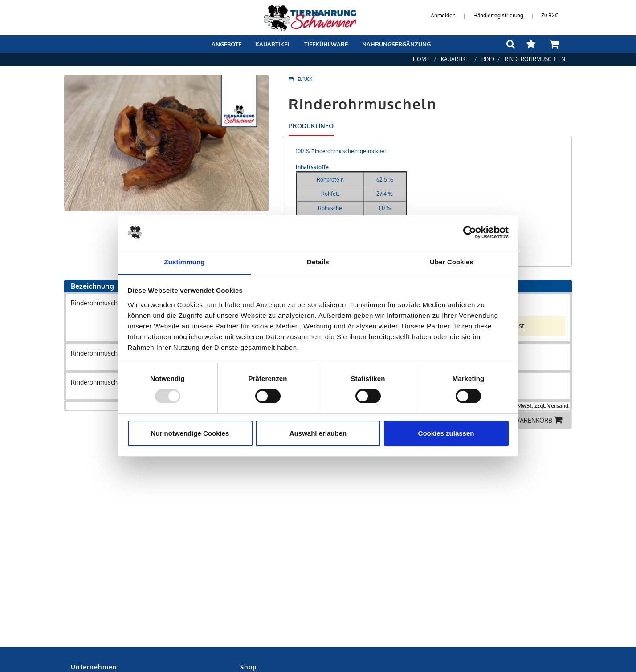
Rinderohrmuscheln (535, 59)
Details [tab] (318, 261)
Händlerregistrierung (498, 15)
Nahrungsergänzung (396, 44)
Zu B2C (550, 15)
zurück (300, 79)
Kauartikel (273, 44)
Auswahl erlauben (318, 433)
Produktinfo (311, 126)
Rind (488, 59)
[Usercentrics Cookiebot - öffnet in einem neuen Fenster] (470, 232)
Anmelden (443, 15)
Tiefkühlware (326, 44)
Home (421, 59)
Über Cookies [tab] (452, 261)
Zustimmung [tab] (185, 261)
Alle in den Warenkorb (519, 420)
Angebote (226, 44)
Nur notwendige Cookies (190, 433)
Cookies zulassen (446, 433)
